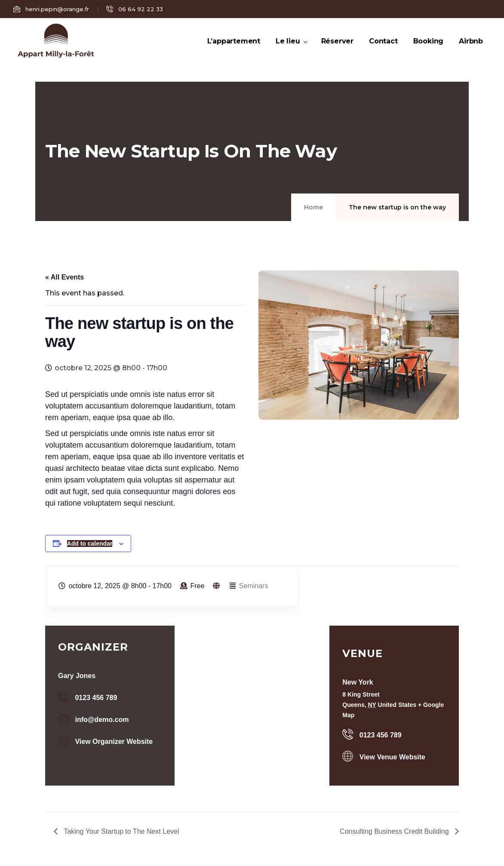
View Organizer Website (114, 742)
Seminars (254, 586)
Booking (429, 51)
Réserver (337, 51)
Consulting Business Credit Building (395, 831)
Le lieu (291, 51)
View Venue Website (392, 757)
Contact (383, 51)
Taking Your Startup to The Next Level (120, 831)
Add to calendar (90, 544)
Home (313, 207)
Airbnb (471, 51)
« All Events (65, 277)
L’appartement (234, 51)
